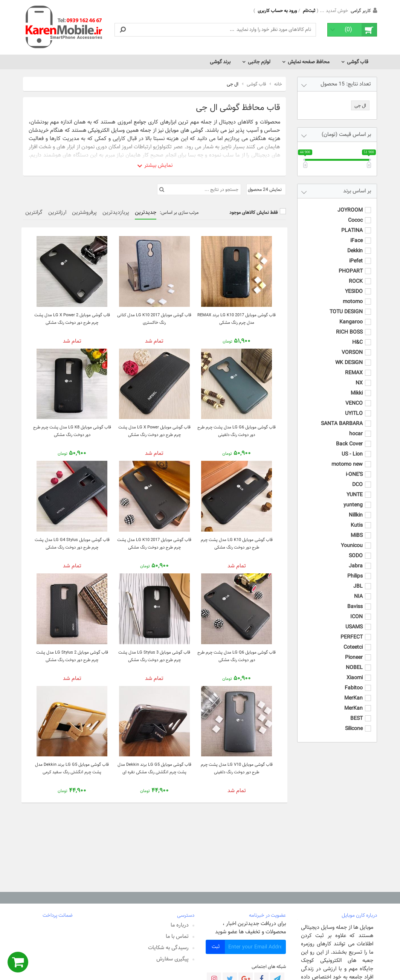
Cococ (355, 213)
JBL (358, 579)
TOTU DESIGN (346, 304)
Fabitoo (354, 680)
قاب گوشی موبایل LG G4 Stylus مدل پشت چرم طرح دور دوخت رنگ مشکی (72, 543)
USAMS (354, 619)
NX (359, 375)
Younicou (352, 538)
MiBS (357, 528)
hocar (356, 426)
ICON (356, 609)
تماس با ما (177, 936)
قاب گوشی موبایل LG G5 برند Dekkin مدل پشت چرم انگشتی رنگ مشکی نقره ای (154, 768)
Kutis (357, 518)
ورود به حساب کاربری (277, 11)
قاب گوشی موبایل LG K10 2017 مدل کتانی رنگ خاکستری (154, 319)
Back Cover (349, 436)
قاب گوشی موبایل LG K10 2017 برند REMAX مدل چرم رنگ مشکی (237, 319)
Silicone (354, 721)
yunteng (353, 497)
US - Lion (352, 447)
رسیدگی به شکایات (168, 948)
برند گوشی (220, 62)
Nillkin (356, 508)
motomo (353, 294)
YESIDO (354, 284)
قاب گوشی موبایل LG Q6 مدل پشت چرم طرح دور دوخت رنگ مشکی (237, 656)
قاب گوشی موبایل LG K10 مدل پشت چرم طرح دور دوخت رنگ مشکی (237, 543)
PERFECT (352, 629)
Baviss (355, 599)
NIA (358, 589)
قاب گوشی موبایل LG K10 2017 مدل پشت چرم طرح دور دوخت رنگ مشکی (154, 543)
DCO (357, 477)
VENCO (354, 396)
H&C (357, 335)
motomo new (347, 457)
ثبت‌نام (309, 11)
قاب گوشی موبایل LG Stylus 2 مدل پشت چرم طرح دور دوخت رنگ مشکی (72, 656)
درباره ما (180, 925)
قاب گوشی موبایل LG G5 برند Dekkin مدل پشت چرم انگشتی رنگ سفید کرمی (72, 768)
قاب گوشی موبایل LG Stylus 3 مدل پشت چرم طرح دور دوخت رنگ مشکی (154, 656)
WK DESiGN (349, 355)
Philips (355, 568)
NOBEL (354, 660)
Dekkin (355, 243)
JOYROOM (350, 203)
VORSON (352, 345)
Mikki (357, 386)
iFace (356, 233)
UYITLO (354, 406)
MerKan (353, 690)
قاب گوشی (358, 62)
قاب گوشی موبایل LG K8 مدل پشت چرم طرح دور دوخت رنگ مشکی (72, 431)
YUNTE (355, 487)
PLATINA (352, 223)
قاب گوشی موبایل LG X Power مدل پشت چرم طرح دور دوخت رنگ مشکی (154, 431)
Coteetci (353, 640)
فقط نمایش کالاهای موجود (253, 212)
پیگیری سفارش (173, 959)
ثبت (216, 946)
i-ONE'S (354, 467)
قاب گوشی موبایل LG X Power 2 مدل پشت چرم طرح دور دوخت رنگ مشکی (72, 319)
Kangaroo (351, 314)
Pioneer (354, 650)
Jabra (356, 558)
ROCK (356, 274)
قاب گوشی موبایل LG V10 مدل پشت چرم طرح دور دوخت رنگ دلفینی (237, 768)
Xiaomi (355, 670)
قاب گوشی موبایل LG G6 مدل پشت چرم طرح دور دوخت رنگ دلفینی (237, 431)
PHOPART (351, 264)
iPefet (356, 253)
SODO (356, 548)
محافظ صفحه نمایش (309, 62)
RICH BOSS (349, 325)
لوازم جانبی (259, 62)
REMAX (354, 365)
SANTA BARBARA (342, 416)
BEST (356, 711)
